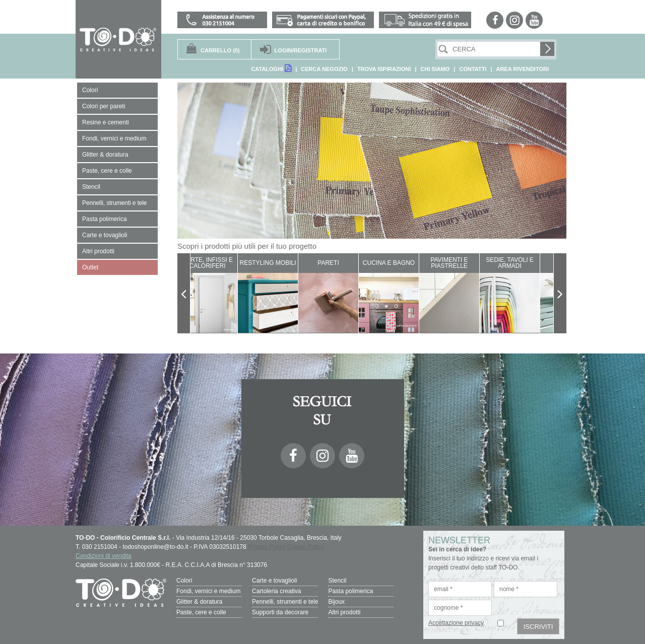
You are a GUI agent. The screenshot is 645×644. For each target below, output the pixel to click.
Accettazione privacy (456, 623)
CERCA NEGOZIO (324, 69)
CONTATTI (473, 69)
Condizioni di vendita (104, 556)
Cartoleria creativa (276, 591)
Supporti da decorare (280, 612)
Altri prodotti (344, 612)
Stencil (337, 581)
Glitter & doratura (199, 602)
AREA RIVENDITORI (522, 69)
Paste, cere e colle (201, 612)
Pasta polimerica (350, 591)
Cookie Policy (306, 547)
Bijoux (336, 602)
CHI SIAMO (435, 69)
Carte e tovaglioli (274, 581)
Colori (184, 581)
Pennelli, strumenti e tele (285, 602)
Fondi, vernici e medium (208, 591)
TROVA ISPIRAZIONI (384, 69)
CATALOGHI (271, 68)
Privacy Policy (267, 547)
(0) (220, 50)
